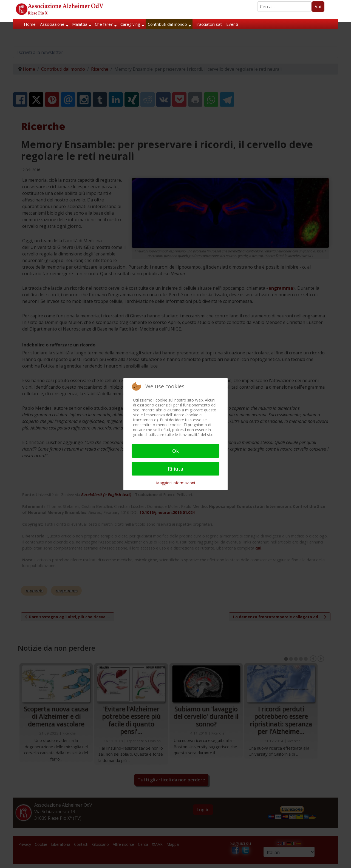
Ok (175, 451)
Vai (318, 7)
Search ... (258, 2)
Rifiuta (175, 469)
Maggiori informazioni (175, 483)
